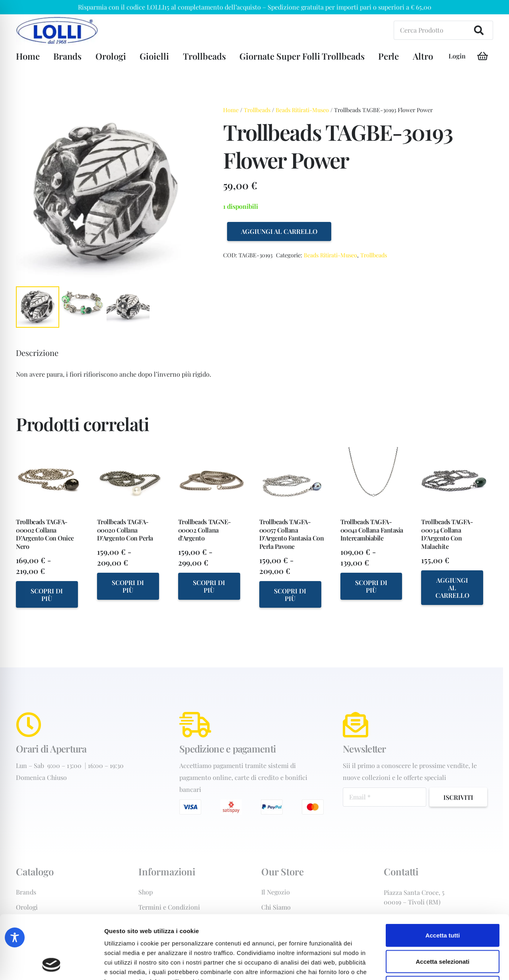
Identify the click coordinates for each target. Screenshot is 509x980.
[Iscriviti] (458, 797)
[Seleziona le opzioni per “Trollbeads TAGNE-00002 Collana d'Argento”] (209, 586)
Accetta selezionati (442, 902)
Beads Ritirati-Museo (302, 110)
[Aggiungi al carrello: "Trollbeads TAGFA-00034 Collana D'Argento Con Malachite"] (452, 587)
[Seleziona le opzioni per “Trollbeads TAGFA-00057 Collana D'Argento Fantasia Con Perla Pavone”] (290, 594)
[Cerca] (479, 30)
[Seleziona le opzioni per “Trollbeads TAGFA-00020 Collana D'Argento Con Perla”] (128, 586)
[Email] (385, 797)
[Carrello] (483, 56)
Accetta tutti (443, 876)
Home (231, 110)
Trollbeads (257, 110)
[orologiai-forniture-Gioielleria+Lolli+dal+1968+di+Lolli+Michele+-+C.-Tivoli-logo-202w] (57, 30)
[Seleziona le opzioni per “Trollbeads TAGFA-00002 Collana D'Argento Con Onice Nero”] (47, 594)
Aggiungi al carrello (279, 231)
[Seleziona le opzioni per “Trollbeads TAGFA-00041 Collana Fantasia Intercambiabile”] (371, 586)
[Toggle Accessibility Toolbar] (15, 937)
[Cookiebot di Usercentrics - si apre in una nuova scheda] (51, 964)
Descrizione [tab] (37, 353)
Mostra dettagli (418, 964)
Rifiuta (443, 928)
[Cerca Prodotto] (443, 30)
